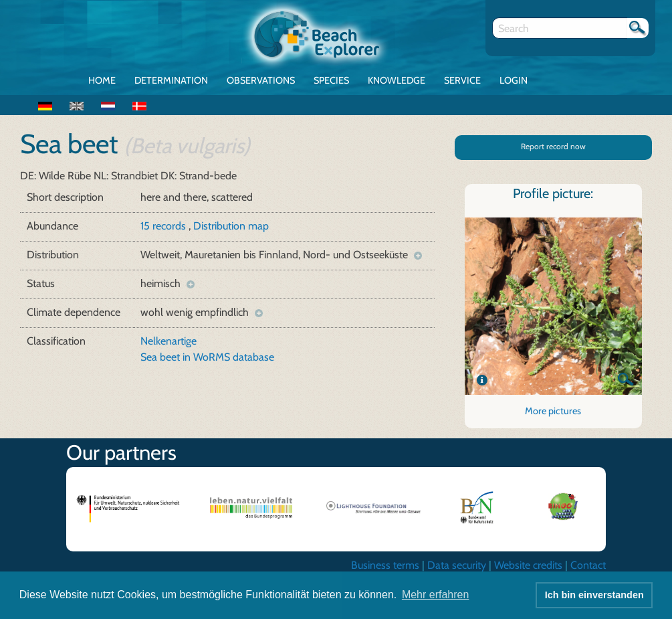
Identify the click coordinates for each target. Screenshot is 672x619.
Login (514, 80)
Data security (457, 565)
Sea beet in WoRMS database (207, 357)
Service (462, 80)
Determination (171, 80)
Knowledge (397, 80)
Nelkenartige (169, 341)
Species (331, 80)
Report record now (553, 146)
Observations (261, 80)
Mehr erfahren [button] (436, 595)
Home (102, 80)
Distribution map (231, 226)
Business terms (385, 565)
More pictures (553, 411)
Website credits (528, 565)
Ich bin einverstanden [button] (594, 595)
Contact (588, 565)
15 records (164, 226)
